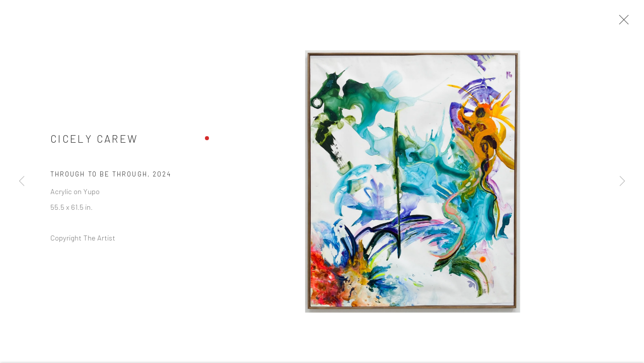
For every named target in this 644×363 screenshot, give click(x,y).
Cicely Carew (94, 142)
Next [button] (622, 181)
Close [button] (626, 23)
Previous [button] (22, 181)
